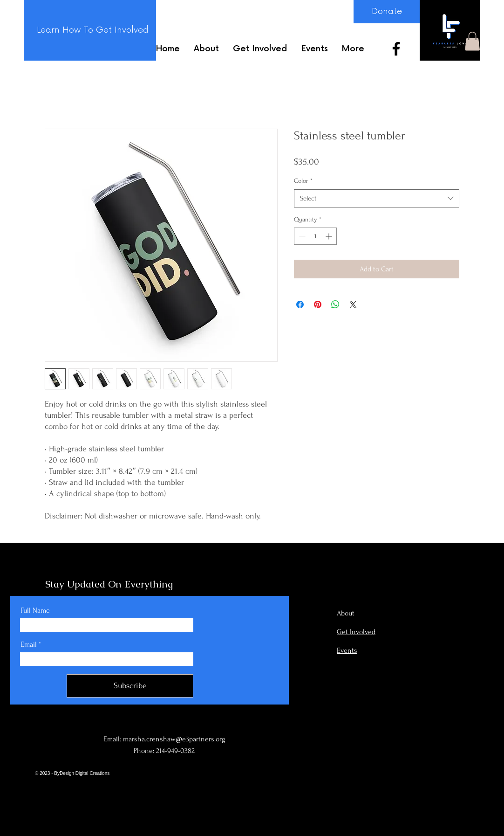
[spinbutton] (315, 236)
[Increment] (330, 236)
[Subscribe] (130, 686)
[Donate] (387, 12)
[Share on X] (353, 304)
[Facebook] (396, 49)
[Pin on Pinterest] (318, 304)
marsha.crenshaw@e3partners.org (174, 739)
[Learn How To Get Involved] (92, 30)
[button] (472, 41)
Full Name (35, 610)
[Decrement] (301, 236)
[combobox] (377, 198)
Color (303, 181)
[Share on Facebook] (300, 304)
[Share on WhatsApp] (335, 304)
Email (29, 644)
